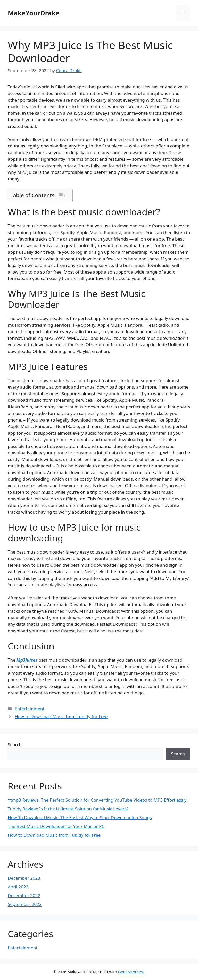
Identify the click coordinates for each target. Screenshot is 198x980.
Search (15, 744)
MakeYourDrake (34, 13)
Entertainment (30, 709)
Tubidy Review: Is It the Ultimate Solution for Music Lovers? (68, 809)
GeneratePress (131, 972)
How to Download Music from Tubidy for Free (61, 716)
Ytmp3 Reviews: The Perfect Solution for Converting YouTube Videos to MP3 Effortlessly (97, 800)
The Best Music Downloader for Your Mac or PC (56, 826)
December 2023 (24, 878)
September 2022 (25, 904)
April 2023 (18, 887)
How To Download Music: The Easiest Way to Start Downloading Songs (80, 817)
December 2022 (24, 896)
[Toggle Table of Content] (62, 195)
